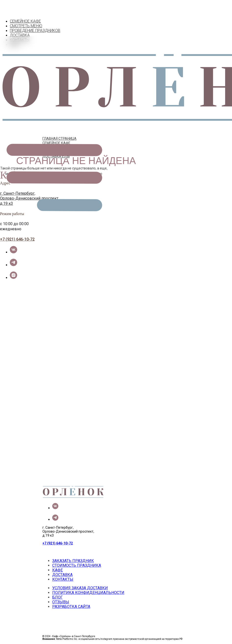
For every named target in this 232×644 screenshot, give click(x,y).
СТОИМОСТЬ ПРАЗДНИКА (77, 565)
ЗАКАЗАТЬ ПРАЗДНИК (73, 561)
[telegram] (13, 265)
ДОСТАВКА (62, 575)
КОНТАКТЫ (63, 579)
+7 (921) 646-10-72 (17, 239)
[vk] (13, 252)
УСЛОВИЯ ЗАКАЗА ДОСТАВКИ (80, 588)
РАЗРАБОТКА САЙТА (71, 607)
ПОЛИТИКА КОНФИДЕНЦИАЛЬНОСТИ (88, 593)
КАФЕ (58, 570)
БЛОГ (58, 597)
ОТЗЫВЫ (61, 602)
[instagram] (13, 277)
